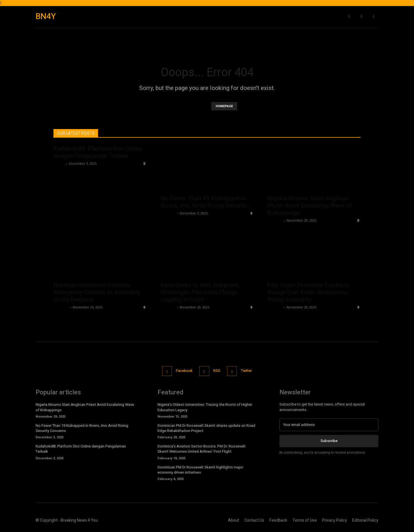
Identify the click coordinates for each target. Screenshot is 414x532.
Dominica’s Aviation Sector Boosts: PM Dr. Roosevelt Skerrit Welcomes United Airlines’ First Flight (202, 448)
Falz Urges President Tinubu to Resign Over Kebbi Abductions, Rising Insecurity (308, 292)
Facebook (182, 371)
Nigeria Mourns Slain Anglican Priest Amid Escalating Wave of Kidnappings (310, 205)
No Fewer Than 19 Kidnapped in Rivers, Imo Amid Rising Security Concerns (82, 427)
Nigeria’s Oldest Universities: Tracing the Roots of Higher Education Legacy (205, 407)
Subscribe (329, 440)
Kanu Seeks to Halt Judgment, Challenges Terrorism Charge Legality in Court (200, 292)
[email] (329, 424)
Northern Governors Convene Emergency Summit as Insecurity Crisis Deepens (97, 292)
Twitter (250, 371)
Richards (168, 213)
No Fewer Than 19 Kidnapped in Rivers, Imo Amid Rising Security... (206, 202)
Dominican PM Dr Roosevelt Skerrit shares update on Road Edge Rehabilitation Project (206, 427)
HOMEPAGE (224, 106)
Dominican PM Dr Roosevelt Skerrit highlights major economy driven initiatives (200, 469)
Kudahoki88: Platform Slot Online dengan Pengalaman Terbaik (98, 152)
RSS (217, 371)
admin (59, 163)
